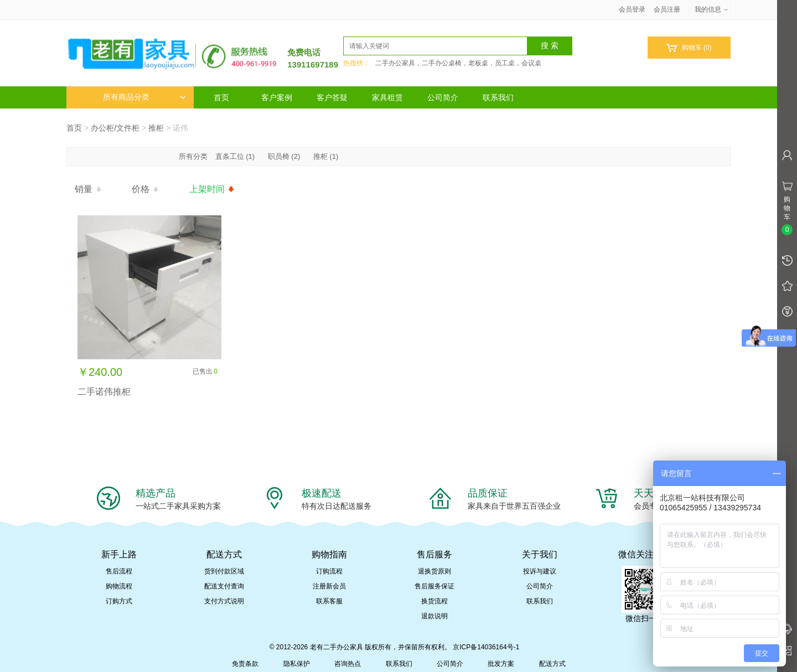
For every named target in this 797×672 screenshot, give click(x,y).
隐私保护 (297, 664)
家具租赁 (387, 97)
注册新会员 (329, 586)
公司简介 (443, 97)
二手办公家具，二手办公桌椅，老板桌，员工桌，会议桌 (458, 63)
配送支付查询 (224, 586)
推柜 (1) (326, 156)
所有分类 (194, 156)
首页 (221, 97)
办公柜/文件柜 (115, 128)
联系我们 (498, 97)
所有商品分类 (144, 97)
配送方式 (552, 664)
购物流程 (119, 586)
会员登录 (632, 9)
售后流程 (119, 571)
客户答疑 (332, 97)
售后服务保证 (434, 586)
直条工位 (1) (235, 156)
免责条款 (245, 664)
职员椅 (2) (284, 156)
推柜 (156, 128)
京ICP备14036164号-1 (486, 647)
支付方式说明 (224, 601)
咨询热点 (348, 664)
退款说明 (434, 616)
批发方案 (501, 664)
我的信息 (712, 9)
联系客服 (329, 601)
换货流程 (434, 601)
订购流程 (329, 571)
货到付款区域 (224, 571)
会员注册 (667, 9)
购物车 (689, 48)
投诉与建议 (540, 571)
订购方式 (119, 601)
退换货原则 (434, 571)
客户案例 (277, 97)
